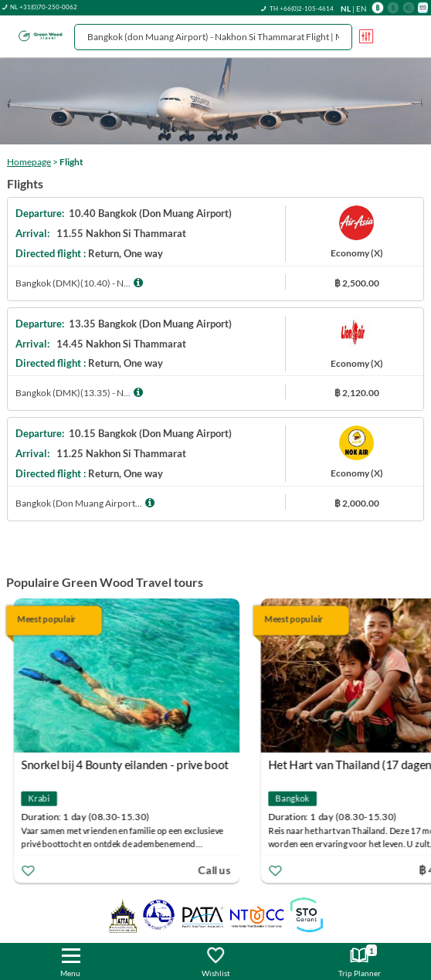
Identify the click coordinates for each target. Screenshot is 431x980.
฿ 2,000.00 (357, 503)
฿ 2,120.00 (357, 393)
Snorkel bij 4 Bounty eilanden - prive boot (126, 765)
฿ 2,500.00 (357, 283)
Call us (215, 869)
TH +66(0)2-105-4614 (302, 8)
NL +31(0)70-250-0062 (44, 7)
